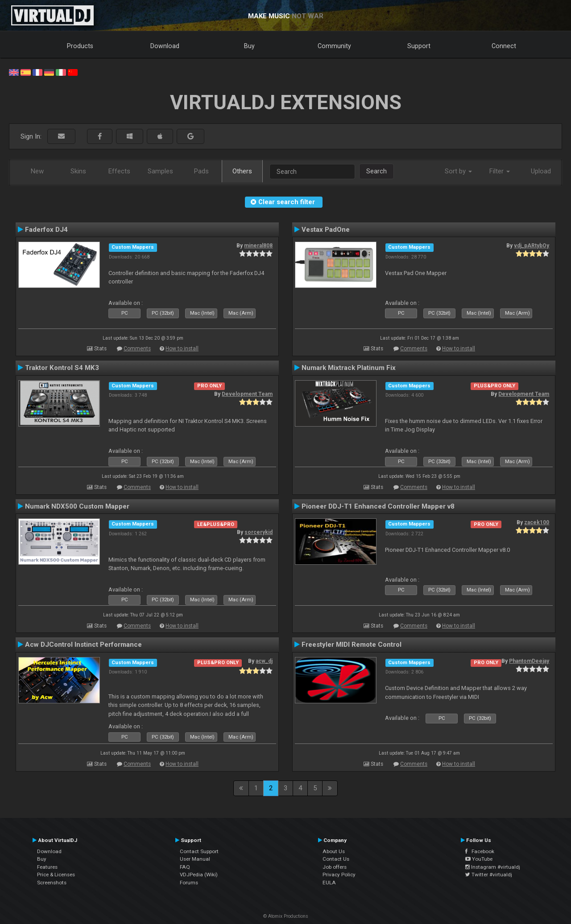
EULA (329, 883)
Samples (160, 171)
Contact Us (336, 859)
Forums (189, 883)
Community (334, 46)
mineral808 (258, 246)
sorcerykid (259, 532)
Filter (500, 171)
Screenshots (52, 883)
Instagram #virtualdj (493, 867)
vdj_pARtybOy (532, 246)
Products (80, 46)
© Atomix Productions (286, 916)
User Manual (195, 859)
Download (165, 46)
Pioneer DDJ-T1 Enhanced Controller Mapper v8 (378, 506)
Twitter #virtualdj (489, 875)
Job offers (335, 867)
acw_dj (264, 661)
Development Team (247, 394)
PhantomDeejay (529, 661)
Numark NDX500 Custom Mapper (77, 506)
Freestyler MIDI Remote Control (352, 645)
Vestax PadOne (326, 230)
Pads (201, 171)
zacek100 (537, 522)
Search (377, 171)
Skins (78, 171)
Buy (249, 46)
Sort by (458, 171)
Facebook (480, 851)
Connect (504, 46)
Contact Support (199, 851)
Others (242, 171)
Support (419, 46)
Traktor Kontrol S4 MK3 (62, 368)
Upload (541, 171)
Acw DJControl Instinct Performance (83, 645)
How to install (182, 349)
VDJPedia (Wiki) (199, 875)
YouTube (479, 859)
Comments (137, 349)
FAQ (185, 867)
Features (47, 867)
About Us (334, 851)
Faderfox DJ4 (46, 230)
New (37, 171)
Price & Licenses (56, 875)
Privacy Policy (339, 875)
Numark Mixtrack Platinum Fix (349, 368)
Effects (119, 171)
